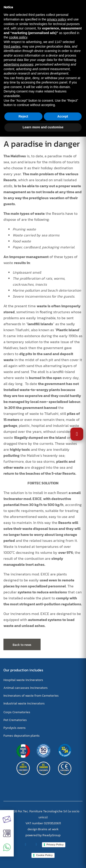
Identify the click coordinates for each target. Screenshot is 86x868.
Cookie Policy (44, 855)
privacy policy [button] (57, 19)
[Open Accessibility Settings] (77, 434)
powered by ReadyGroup (43, 835)
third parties (12, 46)
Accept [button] (63, 116)
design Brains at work (43, 829)
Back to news (22, 645)
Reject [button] (23, 116)
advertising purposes (18, 64)
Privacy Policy (55, 845)
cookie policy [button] (18, 37)
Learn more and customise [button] (43, 127)
